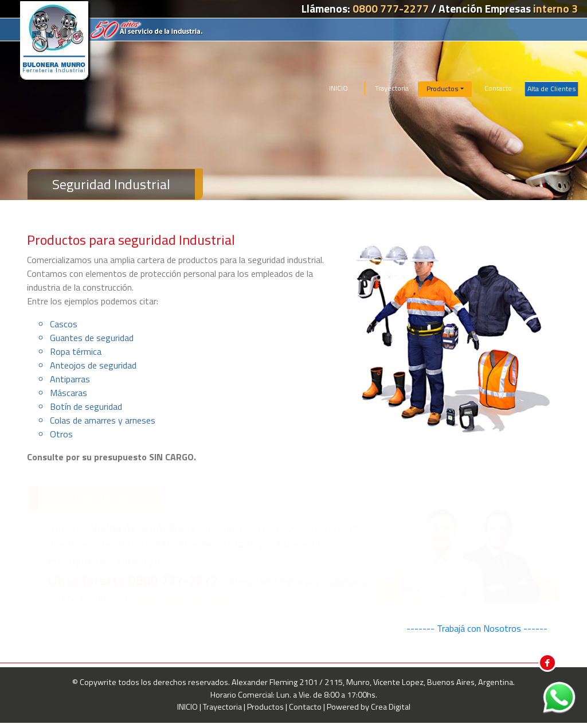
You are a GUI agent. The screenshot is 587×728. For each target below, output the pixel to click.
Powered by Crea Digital (369, 707)
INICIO (338, 88)
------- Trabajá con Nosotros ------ (477, 628)
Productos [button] (443, 89)
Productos (266, 707)
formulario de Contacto (190, 598)
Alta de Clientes (552, 89)
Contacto (498, 88)
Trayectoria (392, 88)
